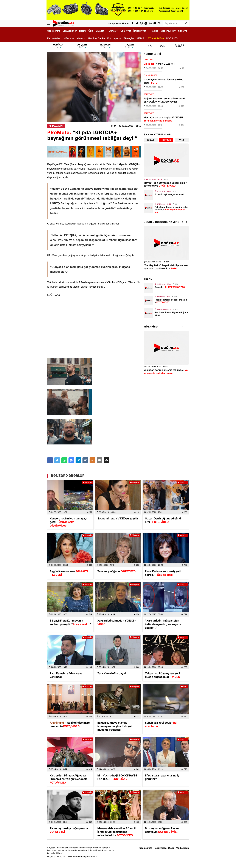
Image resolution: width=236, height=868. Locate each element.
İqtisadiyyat (140, 31)
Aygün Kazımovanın (69, 573)
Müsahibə (69, 38)
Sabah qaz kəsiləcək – (161, 724)
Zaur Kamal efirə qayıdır (112, 673)
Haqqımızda (160, 848)
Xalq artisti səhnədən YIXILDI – (117, 622)
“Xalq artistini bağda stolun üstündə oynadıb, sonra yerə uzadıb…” (163, 624)
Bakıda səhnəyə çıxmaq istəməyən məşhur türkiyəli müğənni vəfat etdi (115, 726)
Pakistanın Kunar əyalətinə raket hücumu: (172, 210)
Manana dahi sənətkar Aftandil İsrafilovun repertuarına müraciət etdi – (116, 832)
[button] (106, 460)
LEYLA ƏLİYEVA (155, 38)
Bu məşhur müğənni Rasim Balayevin (162, 830)
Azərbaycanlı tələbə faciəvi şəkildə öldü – (163, 81)
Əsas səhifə (54, 31)
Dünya (112, 31)
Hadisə (154, 31)
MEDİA (141, 38)
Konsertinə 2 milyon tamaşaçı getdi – (68, 522)
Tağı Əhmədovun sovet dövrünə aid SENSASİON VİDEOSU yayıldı (164, 100)
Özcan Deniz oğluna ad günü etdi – (163, 520)
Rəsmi (83, 31)
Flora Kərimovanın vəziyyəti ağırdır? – (163, 573)
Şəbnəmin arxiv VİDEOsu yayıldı (118, 518)
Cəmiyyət (126, 31)
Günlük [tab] (151, 140)
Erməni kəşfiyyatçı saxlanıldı (169, 194)
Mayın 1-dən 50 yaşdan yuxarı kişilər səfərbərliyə (165, 184)
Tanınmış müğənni (117, 571)
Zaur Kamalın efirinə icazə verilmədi (66, 675)
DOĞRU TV (172, 38)
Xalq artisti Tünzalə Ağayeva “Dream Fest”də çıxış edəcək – (69, 779)
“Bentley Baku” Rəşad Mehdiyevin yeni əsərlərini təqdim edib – (166, 267)
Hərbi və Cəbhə (96, 38)
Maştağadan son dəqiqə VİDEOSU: (164, 119)
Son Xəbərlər (70, 31)
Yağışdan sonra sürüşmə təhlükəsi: (166, 372)
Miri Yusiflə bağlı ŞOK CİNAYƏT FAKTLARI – (117, 777)
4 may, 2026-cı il (159, 64)
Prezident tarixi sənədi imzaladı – (171, 301)
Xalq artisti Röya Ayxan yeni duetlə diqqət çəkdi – (162, 675)
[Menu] (50, 23)
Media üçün (182, 848)
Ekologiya (129, 38)
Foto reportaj (114, 38)
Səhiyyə (183, 31)
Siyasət (100, 31)
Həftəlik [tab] (166, 140)
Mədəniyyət (167, 31)
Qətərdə (170, 287)
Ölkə (91, 31)
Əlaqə (171, 848)
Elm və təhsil (54, 38)
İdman (80, 38)
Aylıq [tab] (182, 140)
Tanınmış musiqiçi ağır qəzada (69, 830)
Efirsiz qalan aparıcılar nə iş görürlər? (162, 777)
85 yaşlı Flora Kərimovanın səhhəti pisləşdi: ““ (70, 622)
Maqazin (56, 126)
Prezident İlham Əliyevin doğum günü (171, 314)
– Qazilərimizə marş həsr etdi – (70, 724)
